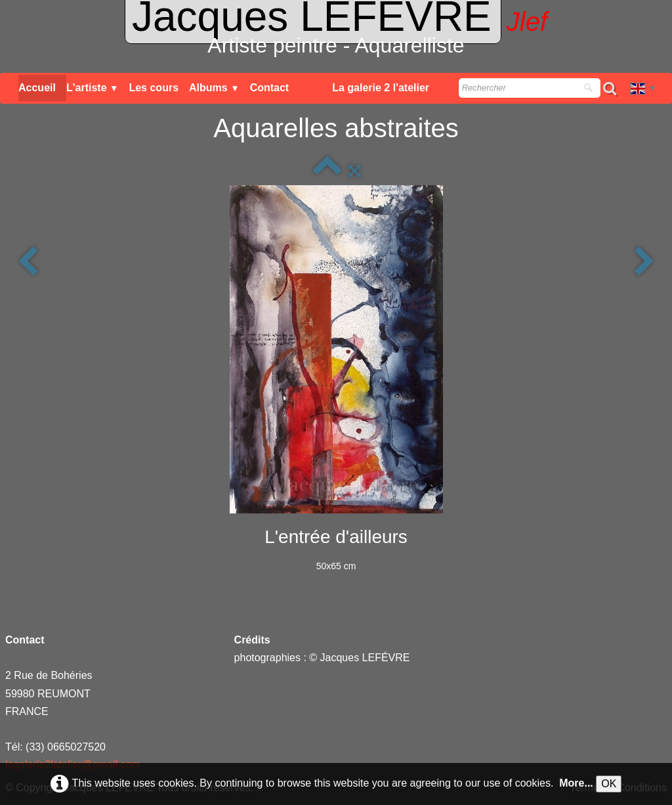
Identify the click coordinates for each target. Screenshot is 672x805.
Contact (270, 88)
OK (609, 784)
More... (576, 783)
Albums (214, 88)
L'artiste (93, 88)
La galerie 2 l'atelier (381, 88)
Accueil (37, 88)
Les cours (154, 88)
